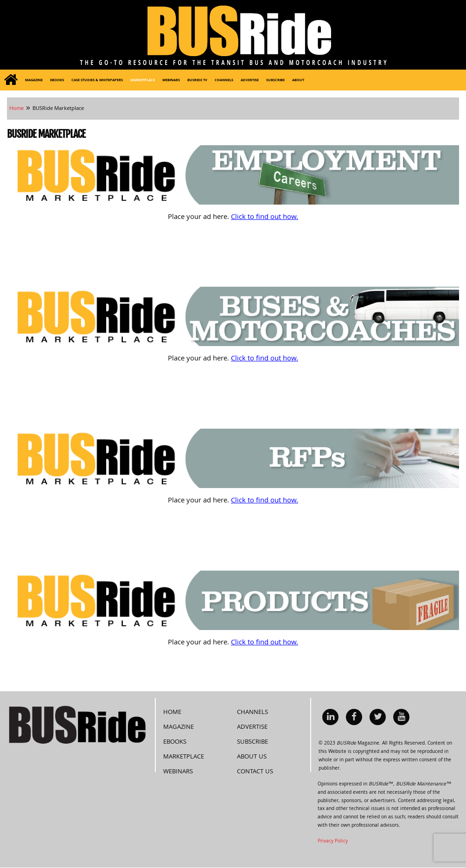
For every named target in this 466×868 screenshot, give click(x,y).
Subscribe (275, 80)
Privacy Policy (333, 842)
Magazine (34, 80)
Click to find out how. (265, 218)
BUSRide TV (197, 80)
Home (172, 713)
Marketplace (143, 80)
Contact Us (255, 772)
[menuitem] (11, 80)
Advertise (250, 80)
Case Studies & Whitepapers (97, 80)
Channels (224, 80)
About (298, 80)
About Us (252, 757)
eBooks (57, 80)
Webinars (171, 80)
